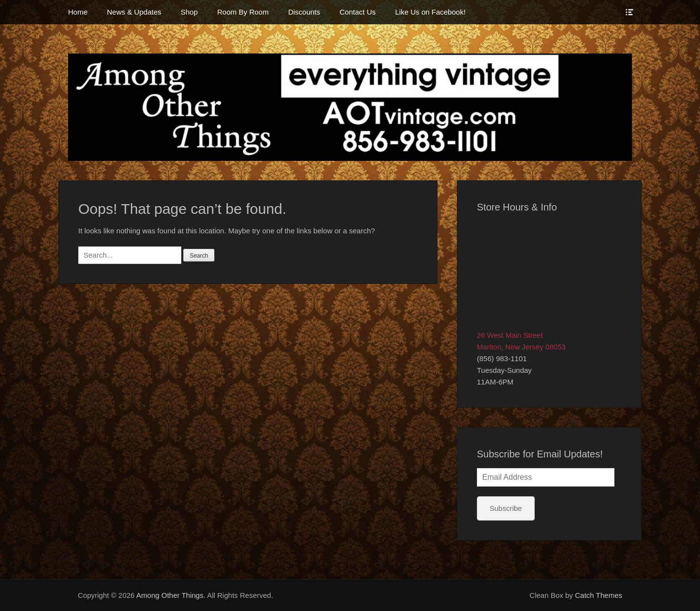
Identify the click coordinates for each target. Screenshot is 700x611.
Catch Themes (599, 595)
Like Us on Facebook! (430, 12)
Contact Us (358, 12)
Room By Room (243, 12)
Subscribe (506, 508)
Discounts (304, 12)
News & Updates (134, 12)
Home (78, 12)
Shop (189, 12)
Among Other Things (170, 595)
